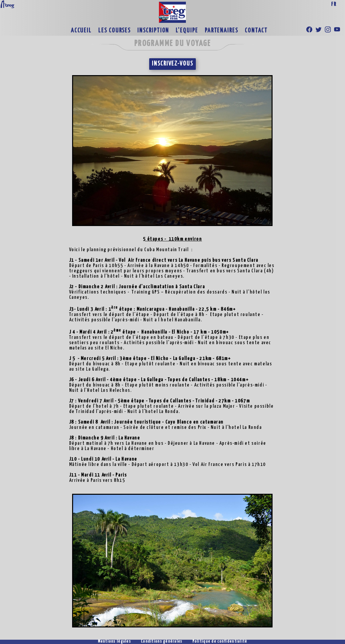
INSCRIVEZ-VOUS (172, 64)
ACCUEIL (81, 31)
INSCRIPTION (153, 31)
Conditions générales (162, 642)
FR (334, 4)
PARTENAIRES (221, 31)
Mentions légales (114, 642)
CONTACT (256, 31)
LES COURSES (114, 31)
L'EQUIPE (187, 31)
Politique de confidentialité (220, 642)
